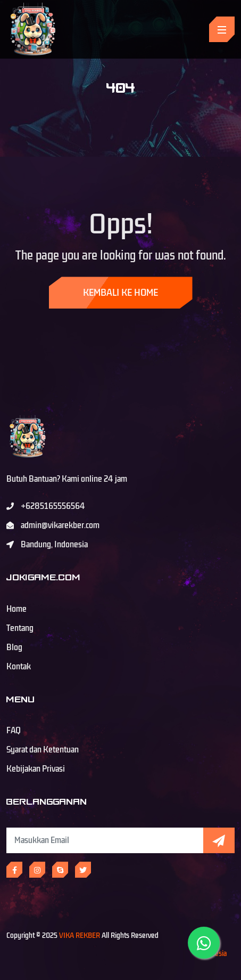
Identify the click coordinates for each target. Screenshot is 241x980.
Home (16, 609)
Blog (14, 647)
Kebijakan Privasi (36, 769)
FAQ (14, 731)
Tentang (20, 628)
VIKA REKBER (80, 936)
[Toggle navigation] (222, 29)
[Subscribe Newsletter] (105, 840)
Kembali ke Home (121, 293)
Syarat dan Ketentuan (43, 750)
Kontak (19, 667)
